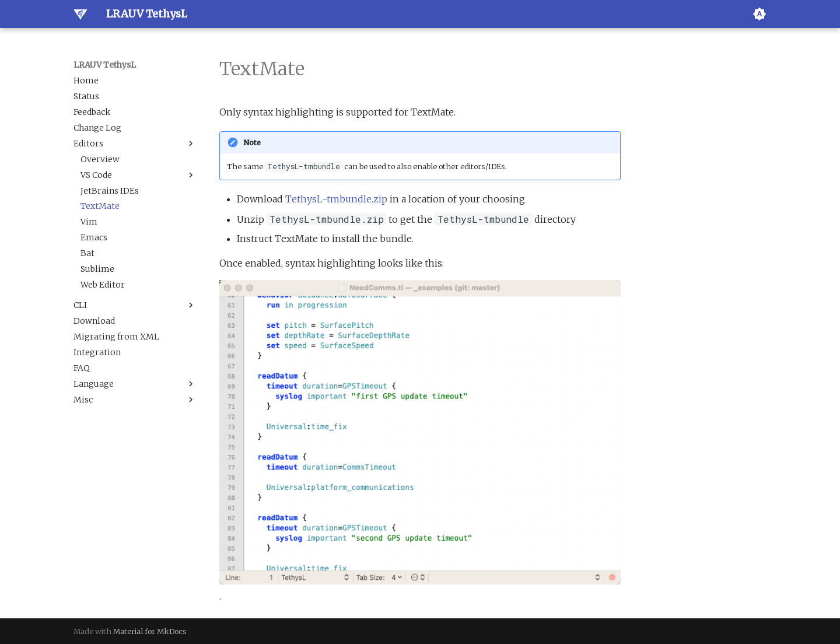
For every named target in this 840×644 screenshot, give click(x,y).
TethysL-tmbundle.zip (336, 199)
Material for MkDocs (150, 631)
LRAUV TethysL (105, 65)
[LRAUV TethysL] (80, 14)
